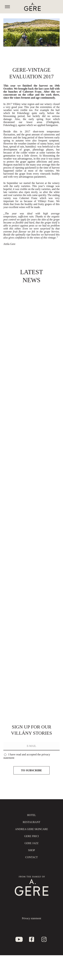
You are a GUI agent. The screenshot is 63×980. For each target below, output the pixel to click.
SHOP (32, 850)
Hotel (31, 815)
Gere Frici (32, 836)
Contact (31, 857)
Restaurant (32, 822)
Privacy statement (31, 918)
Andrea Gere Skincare (32, 829)
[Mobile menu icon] (7, 7)
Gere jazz (32, 843)
